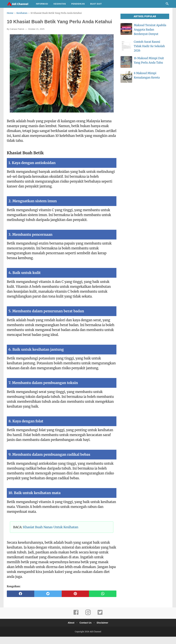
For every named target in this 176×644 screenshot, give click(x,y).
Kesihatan (60, 4)
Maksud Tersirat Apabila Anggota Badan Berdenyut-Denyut (150, 30)
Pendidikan (78, 4)
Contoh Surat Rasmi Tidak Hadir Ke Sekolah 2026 (149, 46)
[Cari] (167, 5)
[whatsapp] (103, 601)
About (70, 630)
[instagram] (88, 622)
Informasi (42, 4)
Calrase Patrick (17, 36)
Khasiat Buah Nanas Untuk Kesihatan (51, 534)
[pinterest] (75, 601)
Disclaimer (103, 630)
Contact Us (86, 630)
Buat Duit (96, 4)
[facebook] (21, 601)
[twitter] (48, 601)
